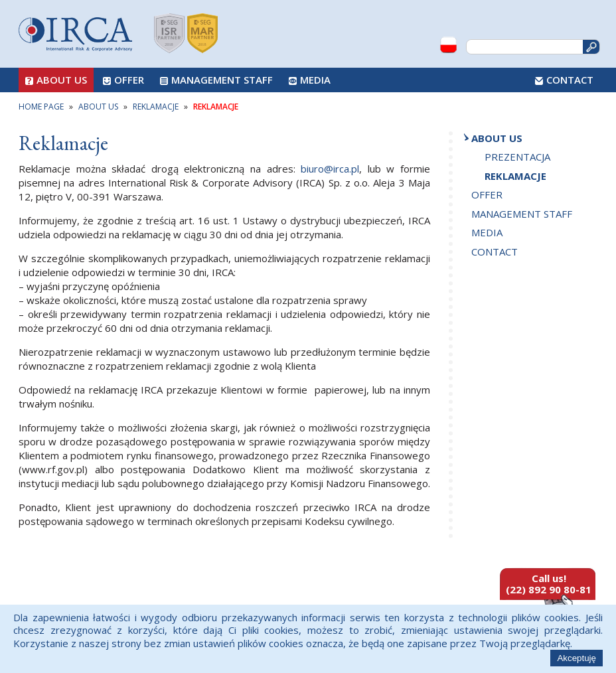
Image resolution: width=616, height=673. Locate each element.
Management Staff (222, 80)
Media (315, 80)
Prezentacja (517, 157)
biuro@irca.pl (330, 169)
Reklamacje (515, 176)
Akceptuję (577, 658)
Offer (129, 80)
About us (62, 80)
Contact (570, 80)
